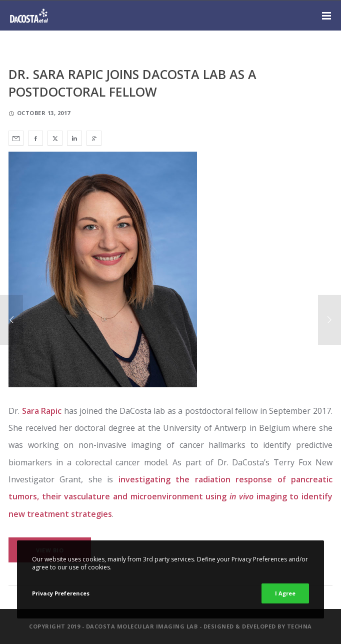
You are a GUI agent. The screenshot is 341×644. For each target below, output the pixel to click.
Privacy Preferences (61, 593)
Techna (299, 626)
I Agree (285, 593)
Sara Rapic (40, 411)
